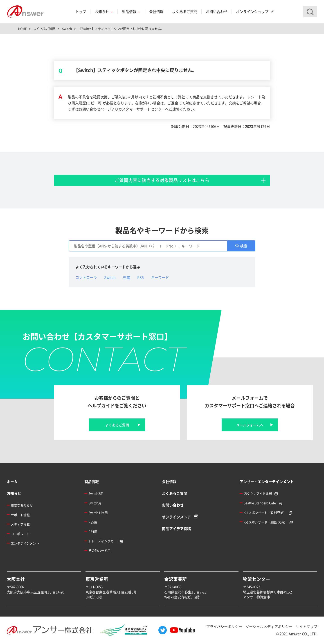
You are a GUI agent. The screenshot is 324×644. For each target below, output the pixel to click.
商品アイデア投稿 (176, 529)
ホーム (12, 481)
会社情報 (156, 12)
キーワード (160, 277)
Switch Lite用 (98, 513)
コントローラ (86, 277)
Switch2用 (96, 493)
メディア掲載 (20, 524)
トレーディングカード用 (106, 541)
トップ (81, 12)
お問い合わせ (217, 12)
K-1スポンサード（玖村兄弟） (265, 513)
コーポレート (20, 534)
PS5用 (93, 522)
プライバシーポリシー (224, 626)
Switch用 (95, 503)
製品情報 (129, 12)
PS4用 (93, 531)
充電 (126, 277)
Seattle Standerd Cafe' (260, 503)
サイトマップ (306, 626)
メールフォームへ (250, 425)
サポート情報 (20, 515)
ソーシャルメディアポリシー (269, 626)
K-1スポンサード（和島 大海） (265, 522)
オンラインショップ (252, 12)
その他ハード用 (99, 550)
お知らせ (102, 12)
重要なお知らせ (22, 505)
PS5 (141, 277)
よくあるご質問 (185, 12)
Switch (110, 277)
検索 (244, 246)
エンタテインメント (25, 543)
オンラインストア (176, 517)
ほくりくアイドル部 (258, 493)
